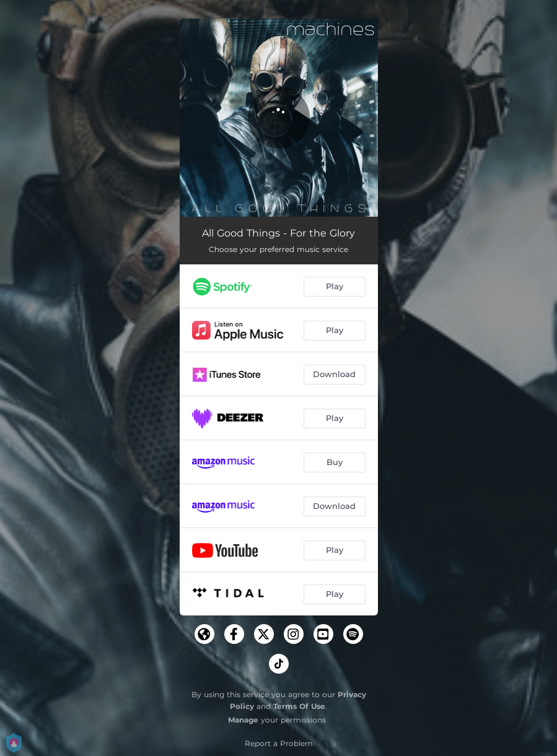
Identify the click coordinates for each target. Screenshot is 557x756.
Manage (243, 720)
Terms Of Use (299, 706)
